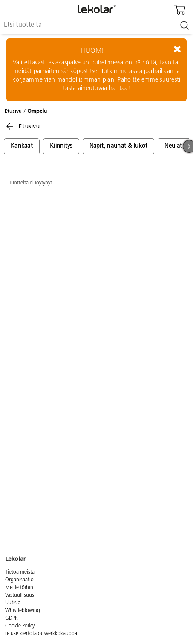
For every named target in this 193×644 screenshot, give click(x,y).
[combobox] (96, 26)
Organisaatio (19, 580)
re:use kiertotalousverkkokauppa (41, 634)
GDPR (12, 618)
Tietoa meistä (20, 572)
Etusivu (13, 111)
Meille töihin (19, 588)
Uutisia (13, 603)
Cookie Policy (20, 626)
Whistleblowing (23, 611)
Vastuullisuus (20, 595)
